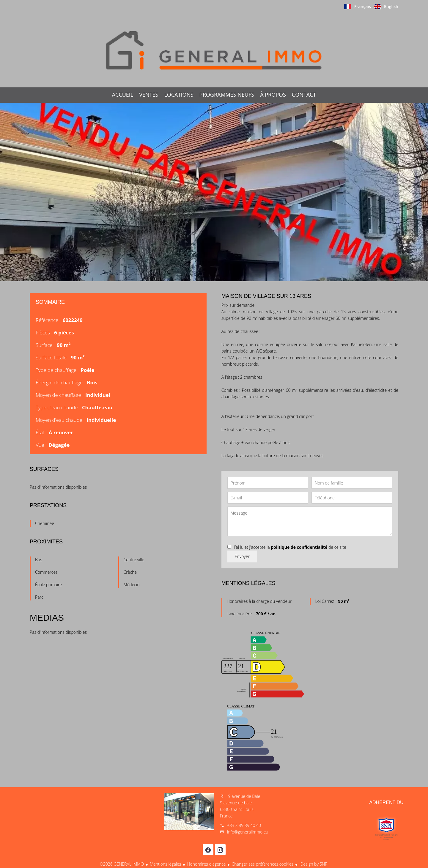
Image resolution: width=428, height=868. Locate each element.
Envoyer (242, 556)
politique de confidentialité (299, 547)
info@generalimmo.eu (248, 832)
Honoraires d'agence (206, 864)
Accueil (214, 50)
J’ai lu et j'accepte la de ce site (290, 547)
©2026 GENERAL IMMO (122, 864)
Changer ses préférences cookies (262, 864)
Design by (314, 864)
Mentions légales (165, 864)
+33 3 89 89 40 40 (244, 825)
